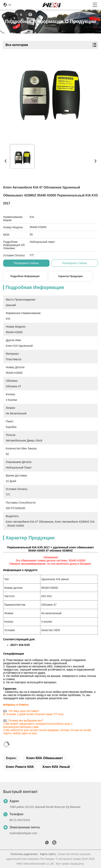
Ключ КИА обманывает (45, 758)
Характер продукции (71, 276)
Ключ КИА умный (56, 767)
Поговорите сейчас (26, 263)
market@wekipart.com (23, 833)
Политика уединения (24, 854)
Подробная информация (25, 276)
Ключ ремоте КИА (20, 767)
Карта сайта (48, 854)
